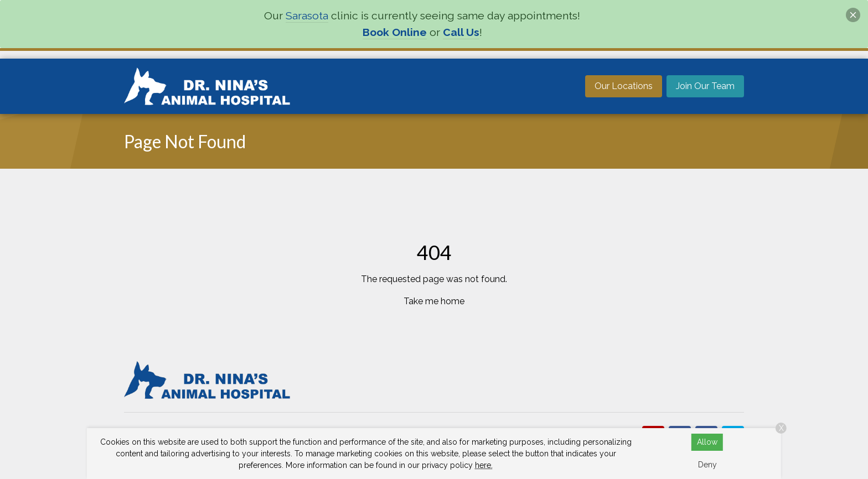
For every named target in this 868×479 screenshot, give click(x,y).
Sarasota (307, 16)
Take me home (434, 301)
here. (484, 465)
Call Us (461, 32)
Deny (707, 465)
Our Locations (624, 86)
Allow (707, 442)
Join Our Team (705, 86)
